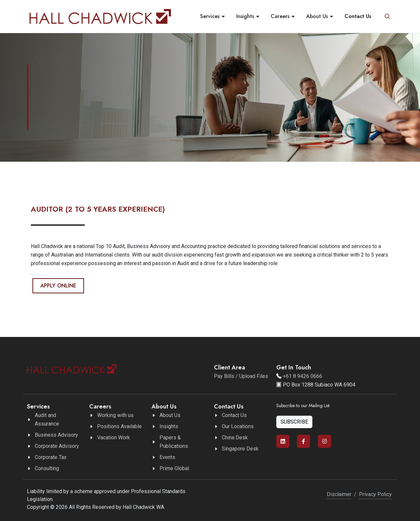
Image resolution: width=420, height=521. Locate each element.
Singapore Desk (240, 449)
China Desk (235, 438)
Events (167, 457)
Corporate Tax (51, 457)
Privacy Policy (375, 494)
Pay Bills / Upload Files (241, 376)
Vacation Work (114, 438)
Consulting (47, 468)
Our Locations (238, 426)
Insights (169, 426)
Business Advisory (56, 435)
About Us (170, 415)
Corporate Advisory (57, 446)
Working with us (115, 415)
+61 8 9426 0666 (303, 376)
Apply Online (58, 286)
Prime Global (174, 468)
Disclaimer (339, 494)
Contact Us (234, 415)
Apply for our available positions (97, 121)
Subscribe (294, 422)
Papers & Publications (174, 442)
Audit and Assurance (47, 419)
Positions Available (119, 426)
